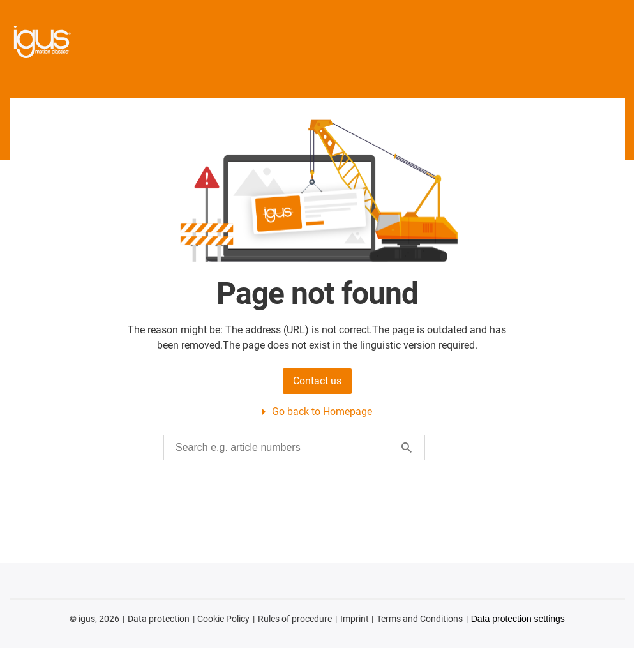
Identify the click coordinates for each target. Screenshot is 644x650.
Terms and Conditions (420, 619)
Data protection (159, 619)
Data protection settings (518, 619)
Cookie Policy (223, 619)
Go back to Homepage (322, 412)
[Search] (407, 448)
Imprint (355, 619)
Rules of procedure (295, 619)
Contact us (317, 381)
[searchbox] (284, 448)
